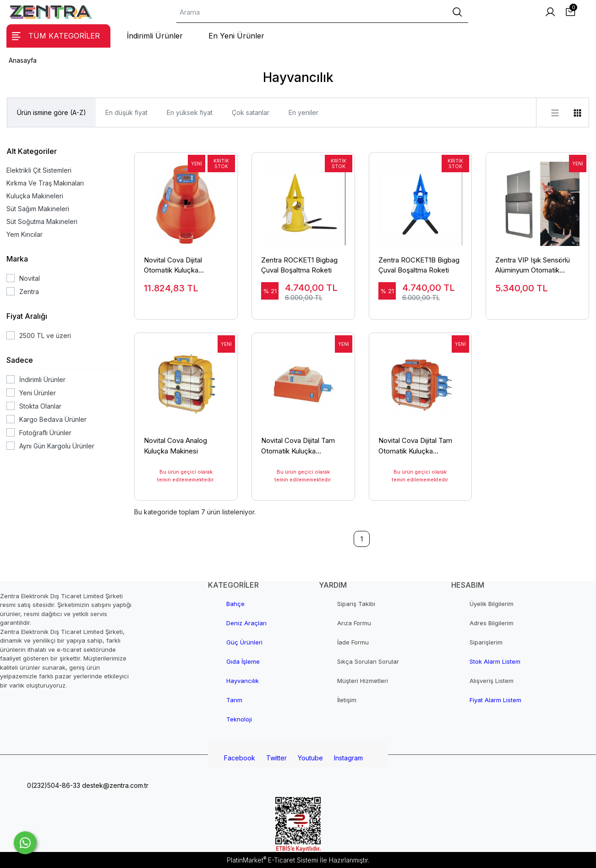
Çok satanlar (251, 112)
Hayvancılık (243, 681)
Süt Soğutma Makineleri (42, 221)
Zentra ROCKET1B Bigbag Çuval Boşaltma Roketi (419, 265)
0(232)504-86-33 (53, 785)
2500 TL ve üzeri (45, 336)
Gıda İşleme (243, 661)
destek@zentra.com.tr (114, 785)
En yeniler (303, 112)
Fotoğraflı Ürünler (45, 433)
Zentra (29, 292)
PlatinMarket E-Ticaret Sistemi (272, 860)
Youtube (310, 758)
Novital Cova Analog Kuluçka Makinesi (175, 446)
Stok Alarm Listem (495, 661)
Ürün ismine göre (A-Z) (52, 112)
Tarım (234, 700)
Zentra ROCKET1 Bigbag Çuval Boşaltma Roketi (299, 265)
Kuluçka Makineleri (35, 196)
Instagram (348, 758)
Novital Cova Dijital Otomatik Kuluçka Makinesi (173, 266)
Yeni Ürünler (38, 393)
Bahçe (235, 604)
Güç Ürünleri (244, 642)
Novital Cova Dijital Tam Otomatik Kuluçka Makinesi (298, 446)
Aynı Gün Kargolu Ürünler (57, 446)
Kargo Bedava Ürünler (53, 419)
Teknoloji (239, 719)
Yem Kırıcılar (25, 234)
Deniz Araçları (246, 623)
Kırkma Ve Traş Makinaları (45, 183)
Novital (30, 278)
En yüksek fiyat (190, 112)
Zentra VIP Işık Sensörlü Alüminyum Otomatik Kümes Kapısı (533, 266)
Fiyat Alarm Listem (495, 700)
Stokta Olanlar (40, 406)
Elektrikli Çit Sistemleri (39, 170)
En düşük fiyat (126, 112)
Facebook (240, 758)
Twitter (276, 758)
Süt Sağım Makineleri (38, 209)
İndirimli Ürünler (42, 379)
